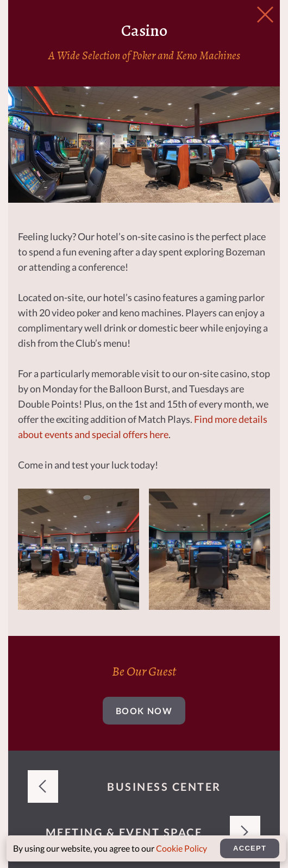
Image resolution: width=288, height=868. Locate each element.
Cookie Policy (181, 848)
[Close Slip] (265, 15)
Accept (250, 848)
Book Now (144, 711)
